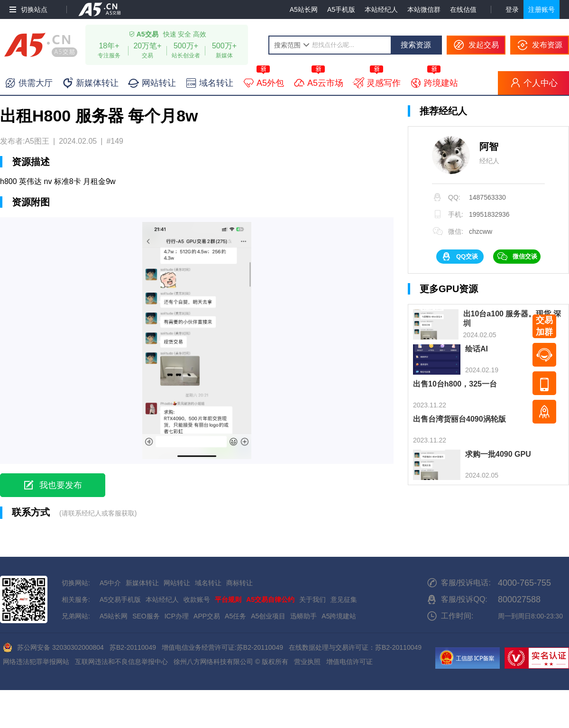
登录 (512, 9)
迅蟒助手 (303, 616)
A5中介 (110, 583)
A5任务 (235, 616)
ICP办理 (177, 616)
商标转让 (239, 583)
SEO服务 (146, 616)
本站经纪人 (381, 9)
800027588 (519, 599)
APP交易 (207, 616)
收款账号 (197, 599)
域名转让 (208, 583)
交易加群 (544, 326)
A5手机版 (341, 9)
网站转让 (177, 583)
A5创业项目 (268, 616)
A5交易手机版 (120, 599)
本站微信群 (424, 9)
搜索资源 (416, 45)
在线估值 (463, 9)
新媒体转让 (142, 583)
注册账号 (541, 9)
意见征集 (344, 599)
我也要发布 (61, 485)
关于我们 (312, 599)
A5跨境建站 (339, 616)
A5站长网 (304, 9)
